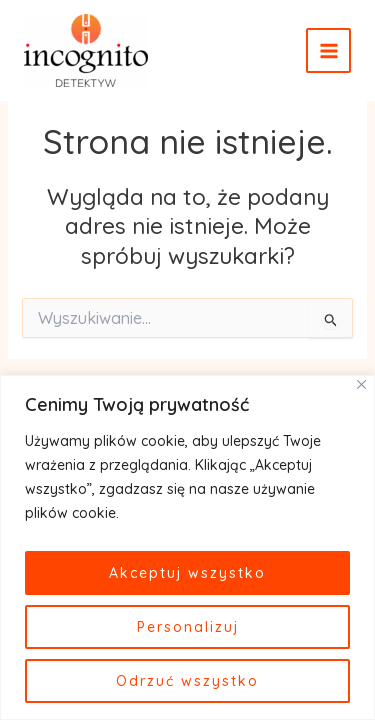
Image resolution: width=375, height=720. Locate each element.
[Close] (361, 384)
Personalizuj (188, 627)
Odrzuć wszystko (187, 681)
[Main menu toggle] (328, 50)
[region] (187, 547)
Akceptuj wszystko (187, 573)
